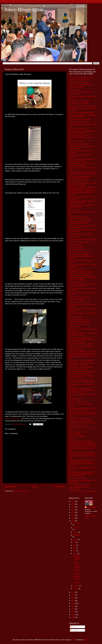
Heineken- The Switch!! (76, 247)
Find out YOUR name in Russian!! (80, 219)
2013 (73, 606)
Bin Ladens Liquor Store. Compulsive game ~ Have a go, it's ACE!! (83, 116)
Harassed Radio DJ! (75, 244)
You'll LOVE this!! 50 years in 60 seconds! (82, 492)
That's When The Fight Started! (77, 558)
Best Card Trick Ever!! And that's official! (82, 113)
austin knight (91, 507)
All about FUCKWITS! (76, 87)
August (75, 540)
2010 (73, 615)
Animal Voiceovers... (76, 90)
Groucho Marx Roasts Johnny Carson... (82, 242)
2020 (73, 518)
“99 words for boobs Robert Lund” (80, 80)
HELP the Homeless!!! (76, 249)
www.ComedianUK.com (13, 418)
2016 (73, 598)
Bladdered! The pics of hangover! (80, 122)
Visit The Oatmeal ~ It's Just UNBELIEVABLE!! (78, 433)
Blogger (86, 640)
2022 (73, 512)
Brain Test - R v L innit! (76, 142)
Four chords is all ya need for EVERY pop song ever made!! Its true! (82, 227)
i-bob (74, 640)
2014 (73, 603)
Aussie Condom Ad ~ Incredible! (79, 101)
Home (35, 487)
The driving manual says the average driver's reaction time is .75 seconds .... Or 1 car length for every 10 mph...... (83, 390)
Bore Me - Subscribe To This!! (78, 129)
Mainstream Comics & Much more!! (80, 302)
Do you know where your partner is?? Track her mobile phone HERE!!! (83, 184)
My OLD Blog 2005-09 (76, 317)
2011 (73, 612)
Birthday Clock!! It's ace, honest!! (79, 120)
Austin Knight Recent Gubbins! (79, 82)
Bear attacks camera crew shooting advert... (83, 106)
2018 (73, 592)
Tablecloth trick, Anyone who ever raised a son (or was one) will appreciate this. (82, 372)
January (76, 589)
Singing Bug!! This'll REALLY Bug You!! (81, 344)
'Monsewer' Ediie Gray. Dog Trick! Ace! (81, 77)
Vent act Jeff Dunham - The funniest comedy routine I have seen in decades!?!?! (83, 422)
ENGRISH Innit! (74, 210)
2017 (73, 595)
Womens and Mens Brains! (78, 478)
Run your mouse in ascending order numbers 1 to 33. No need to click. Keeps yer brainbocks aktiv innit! (82, 339)
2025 (73, 504)
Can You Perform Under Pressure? (77, 565)
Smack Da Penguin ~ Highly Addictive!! (81, 346)
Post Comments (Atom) (21, 491)
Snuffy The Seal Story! (76, 349)
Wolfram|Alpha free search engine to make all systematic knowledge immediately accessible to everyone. (83, 474)
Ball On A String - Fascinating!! (79, 103)
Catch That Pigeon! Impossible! (79, 144)
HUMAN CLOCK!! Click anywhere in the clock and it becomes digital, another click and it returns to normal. (82, 277)
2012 (73, 609)
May (75, 548)
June (75, 545)
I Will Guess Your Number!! (78, 282)
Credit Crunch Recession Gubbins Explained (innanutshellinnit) (80, 177)
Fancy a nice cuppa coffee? (78, 216)
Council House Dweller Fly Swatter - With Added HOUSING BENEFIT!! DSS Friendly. (83, 173)
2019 (73, 521)
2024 (73, 507)
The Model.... (77, 583)
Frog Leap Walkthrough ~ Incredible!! (81, 234)
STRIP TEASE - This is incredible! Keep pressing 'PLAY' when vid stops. (82, 364)
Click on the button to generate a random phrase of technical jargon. (82, 160)
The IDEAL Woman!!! (76, 399)
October (76, 532)
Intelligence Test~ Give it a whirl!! (80, 297)
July (74, 542)
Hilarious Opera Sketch (76, 269)
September (76, 535)
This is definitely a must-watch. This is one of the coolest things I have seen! (83, 409)
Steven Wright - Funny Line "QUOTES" (81, 361)
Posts (73, 627)
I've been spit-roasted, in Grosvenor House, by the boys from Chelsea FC (83, 285)
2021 (73, 515)
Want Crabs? (73, 439)
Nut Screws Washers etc (76, 578)
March (75, 553)
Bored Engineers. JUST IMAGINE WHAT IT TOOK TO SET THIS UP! (83, 132)
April (75, 551)
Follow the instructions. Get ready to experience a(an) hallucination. (80, 222)
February (76, 586)
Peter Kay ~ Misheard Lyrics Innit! (80, 324)
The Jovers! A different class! (78, 401)
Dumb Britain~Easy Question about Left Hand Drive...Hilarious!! (82, 202)
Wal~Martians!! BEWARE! (77, 436)
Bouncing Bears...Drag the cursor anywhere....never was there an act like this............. (81, 137)
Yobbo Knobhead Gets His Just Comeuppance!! (79, 488)
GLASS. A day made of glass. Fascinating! (83, 239)
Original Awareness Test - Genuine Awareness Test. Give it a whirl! (80, 321)
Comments (75, 630)
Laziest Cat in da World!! (77, 299)
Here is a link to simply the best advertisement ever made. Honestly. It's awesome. (82, 256)
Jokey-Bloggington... (26, 9)
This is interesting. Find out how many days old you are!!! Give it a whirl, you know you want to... (83, 414)
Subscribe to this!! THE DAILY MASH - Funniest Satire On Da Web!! (81, 368)
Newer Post (10, 487)
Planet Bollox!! (74, 327)
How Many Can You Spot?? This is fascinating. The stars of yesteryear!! (81, 272)
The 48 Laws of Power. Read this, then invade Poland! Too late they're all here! (82, 381)
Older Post (60, 487)
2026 (73, 501)
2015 (73, 601)
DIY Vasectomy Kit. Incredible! (79, 181)
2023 (73, 510)
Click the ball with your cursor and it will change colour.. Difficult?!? (82, 164)
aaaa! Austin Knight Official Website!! (81, 85)
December (76, 523)
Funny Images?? (74, 237)
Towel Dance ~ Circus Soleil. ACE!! (80, 418)
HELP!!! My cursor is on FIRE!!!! (79, 252)
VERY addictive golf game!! (78, 425)
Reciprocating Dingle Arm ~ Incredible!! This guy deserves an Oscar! (83, 334)
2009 (73, 617)
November (76, 528)
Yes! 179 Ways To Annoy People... (80, 485)
